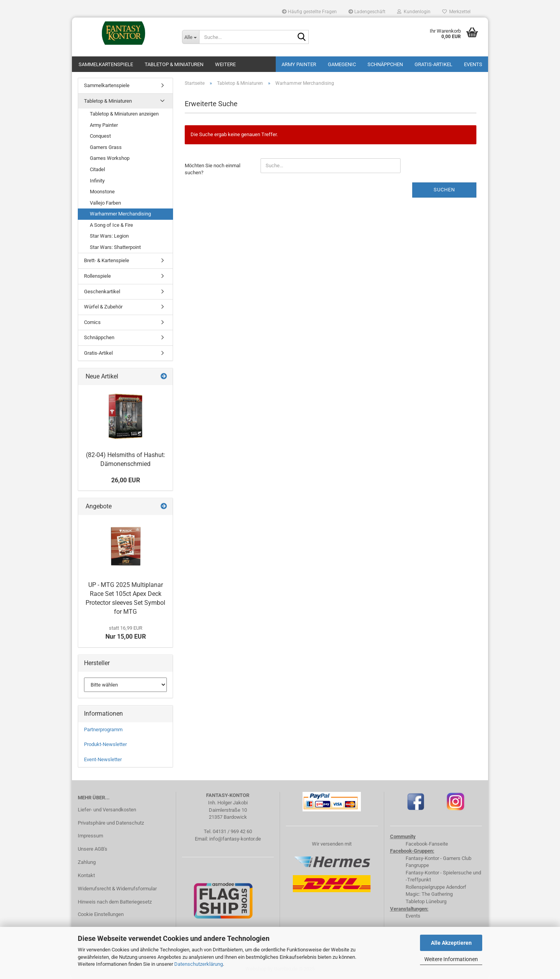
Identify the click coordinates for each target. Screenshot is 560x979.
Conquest (100, 136)
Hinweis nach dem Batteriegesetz (115, 902)
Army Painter (299, 64)
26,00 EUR (126, 480)
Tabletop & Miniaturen (174, 64)
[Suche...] (191, 37)
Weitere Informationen (451, 959)
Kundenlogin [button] (414, 12)
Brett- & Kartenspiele (107, 260)
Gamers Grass (106, 147)
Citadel (97, 169)
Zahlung (87, 862)
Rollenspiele (97, 276)
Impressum (90, 836)
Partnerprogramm (103, 729)
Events (473, 64)
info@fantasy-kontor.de (235, 839)
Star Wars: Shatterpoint (115, 247)
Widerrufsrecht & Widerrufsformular (117, 889)
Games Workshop (110, 158)
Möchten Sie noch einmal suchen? (213, 169)
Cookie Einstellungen (101, 914)
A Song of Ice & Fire (111, 225)
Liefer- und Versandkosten (107, 810)
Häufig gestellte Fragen (309, 12)
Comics (92, 322)
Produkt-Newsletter (105, 744)
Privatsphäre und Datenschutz (111, 823)
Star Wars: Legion (109, 236)
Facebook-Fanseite (427, 844)
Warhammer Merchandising (120, 214)
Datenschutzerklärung (199, 964)
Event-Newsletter (103, 759)
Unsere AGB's (93, 849)
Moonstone (102, 192)
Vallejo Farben (105, 203)
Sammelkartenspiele (106, 64)
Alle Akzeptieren (451, 943)
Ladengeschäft (367, 12)
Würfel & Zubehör (103, 307)
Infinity (97, 181)
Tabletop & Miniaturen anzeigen (124, 114)
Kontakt (86, 875)
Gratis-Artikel (433, 64)
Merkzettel (456, 12)
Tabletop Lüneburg (426, 901)
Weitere (225, 64)
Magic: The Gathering (429, 894)
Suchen (444, 190)
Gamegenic (342, 64)
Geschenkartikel (102, 292)
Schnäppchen (385, 64)
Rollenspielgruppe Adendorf (436, 887)
